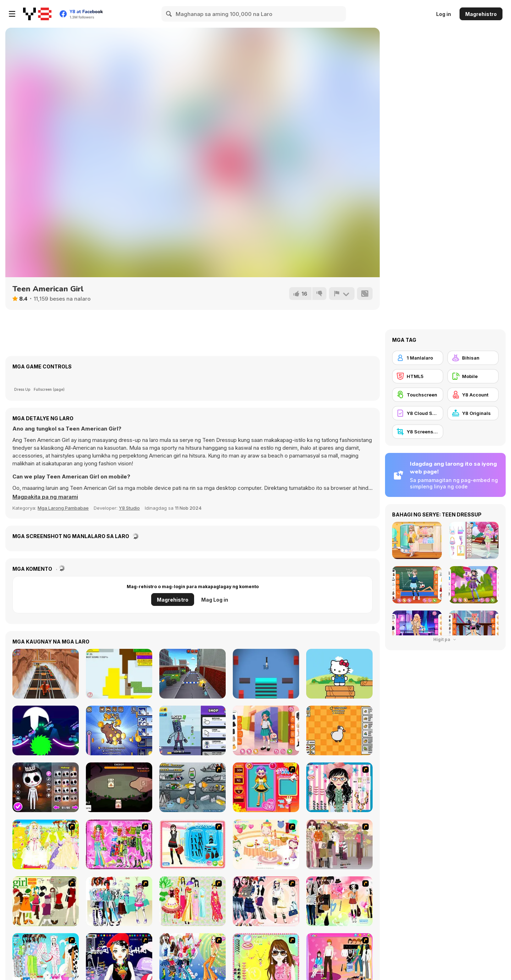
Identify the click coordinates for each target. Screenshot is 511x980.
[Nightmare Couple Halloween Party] (46, 787)
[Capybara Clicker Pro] (119, 730)
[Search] (169, 14)
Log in (444, 14)
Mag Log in (215, 600)
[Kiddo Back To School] (266, 730)
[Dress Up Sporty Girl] (266, 901)
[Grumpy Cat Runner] (193, 674)
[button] (45, 497)
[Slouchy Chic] (339, 901)
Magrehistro (481, 14)
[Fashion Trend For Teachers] (339, 844)
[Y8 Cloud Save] (418, 413)
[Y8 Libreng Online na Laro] (37, 14)
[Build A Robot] (193, 787)
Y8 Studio (129, 508)
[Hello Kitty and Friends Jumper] (339, 674)
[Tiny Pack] (119, 787)
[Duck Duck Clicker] (339, 730)
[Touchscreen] (418, 395)
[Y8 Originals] (473, 413)
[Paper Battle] (119, 674)
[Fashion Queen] (193, 844)
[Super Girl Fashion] (46, 901)
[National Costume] (193, 901)
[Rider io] (46, 730)
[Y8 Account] (473, 395)
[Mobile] (473, 376)
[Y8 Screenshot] (418, 432)
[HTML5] (418, 376)
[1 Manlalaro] (418, 358)
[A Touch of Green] (119, 844)
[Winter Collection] (119, 901)
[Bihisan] (473, 358)
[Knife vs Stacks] (266, 674)
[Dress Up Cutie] (339, 787)
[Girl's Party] (266, 844)
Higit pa (445, 639)
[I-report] (342, 294)
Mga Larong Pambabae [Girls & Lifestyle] (63, 508)
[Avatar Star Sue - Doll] (266, 787)
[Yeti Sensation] (46, 674)
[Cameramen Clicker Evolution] (193, 730)
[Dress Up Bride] (46, 844)
